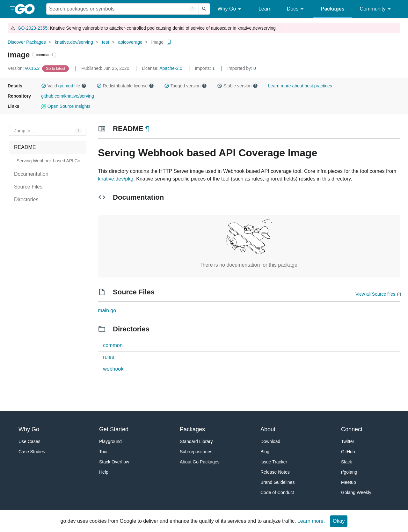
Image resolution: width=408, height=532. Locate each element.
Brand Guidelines (277, 482)
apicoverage (130, 42)
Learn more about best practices (300, 86)
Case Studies (32, 452)
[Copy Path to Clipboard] (169, 42)
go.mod (66, 86)
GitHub (348, 452)
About (268, 429)
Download (270, 441)
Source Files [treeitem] (28, 187)
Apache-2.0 (171, 68)
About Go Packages (200, 462)
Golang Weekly (356, 492)
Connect (352, 429)
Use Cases (29, 441)
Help (104, 472)
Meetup (349, 482)
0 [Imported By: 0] (242, 68)
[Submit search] (204, 9)
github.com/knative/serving (68, 96)
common (113, 345)
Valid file (64, 86)
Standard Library (196, 441)
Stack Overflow (114, 462)
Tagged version (186, 86)
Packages (333, 9)
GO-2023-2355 (33, 28)
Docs (296, 9)
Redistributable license (125, 86)
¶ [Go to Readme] (147, 129)
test (106, 42)
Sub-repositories (196, 452)
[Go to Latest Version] (56, 68)
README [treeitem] (25, 147)
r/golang (349, 472)
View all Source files (375, 294)
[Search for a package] (123, 9)
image (157, 42)
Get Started (114, 429)
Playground (110, 441)
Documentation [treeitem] (31, 174)
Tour (103, 452)
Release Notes (275, 472)
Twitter (348, 441)
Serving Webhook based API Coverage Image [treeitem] (51, 161)
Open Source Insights (66, 106)
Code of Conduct (277, 492)
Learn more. (311, 521)
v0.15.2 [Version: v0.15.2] (24, 68)
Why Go (230, 9)
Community (376, 9)
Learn (265, 9)
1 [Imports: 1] (205, 68)
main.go (107, 310)
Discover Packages (27, 42)
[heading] (27, 9)
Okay (339, 521)
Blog (265, 452)
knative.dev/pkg (116, 179)
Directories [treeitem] (26, 199)
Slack (346, 462)
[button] (44, 86)
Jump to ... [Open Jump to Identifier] (25, 131)
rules (109, 357)
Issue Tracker (274, 462)
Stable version (237, 86)
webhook (113, 369)
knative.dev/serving (74, 42)
